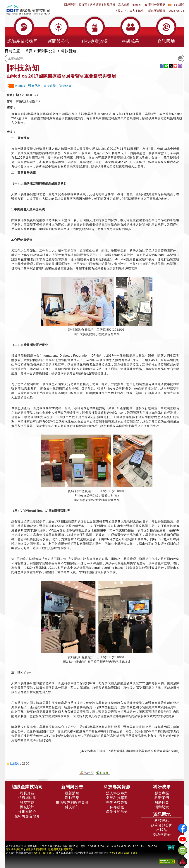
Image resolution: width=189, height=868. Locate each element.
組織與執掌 (27, 798)
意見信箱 (124, 5)
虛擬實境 (50, 86)
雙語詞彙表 (162, 834)
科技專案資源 (117, 787)
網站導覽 (96, 5)
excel (127, 853)
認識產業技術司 (27, 787)
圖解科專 (162, 802)
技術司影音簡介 (27, 816)
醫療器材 (34, 86)
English (138, 5)
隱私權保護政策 (15, 849)
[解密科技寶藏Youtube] (183, 839)
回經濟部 (70, 5)
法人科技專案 (117, 793)
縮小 (141, 11)
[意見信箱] (183, 850)
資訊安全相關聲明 (36, 849)
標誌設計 (27, 807)
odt (51, 853)
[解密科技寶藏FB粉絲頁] (183, 828)
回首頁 (83, 5)
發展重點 (27, 802)
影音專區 (162, 793)
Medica (20, 86)
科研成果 (162, 787)
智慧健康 (65, 86)
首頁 (29, 51)
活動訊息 (72, 798)
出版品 (162, 830)
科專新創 (117, 807)
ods (135, 853)
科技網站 (162, 821)
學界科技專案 (117, 802)
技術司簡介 (27, 812)
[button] (23, 31)
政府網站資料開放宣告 (61, 849)
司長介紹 (27, 793)
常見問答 (110, 5)
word (112, 853)
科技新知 (69, 51)
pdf (44, 853)
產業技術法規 (117, 812)
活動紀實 (162, 807)
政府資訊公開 (162, 825)
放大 (132, 11)
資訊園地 (162, 814)
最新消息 (72, 793)
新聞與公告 (47, 51)
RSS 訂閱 (176, 5)
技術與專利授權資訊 (72, 802)
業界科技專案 (117, 798)
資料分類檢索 (155, 5)
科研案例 (162, 798)
